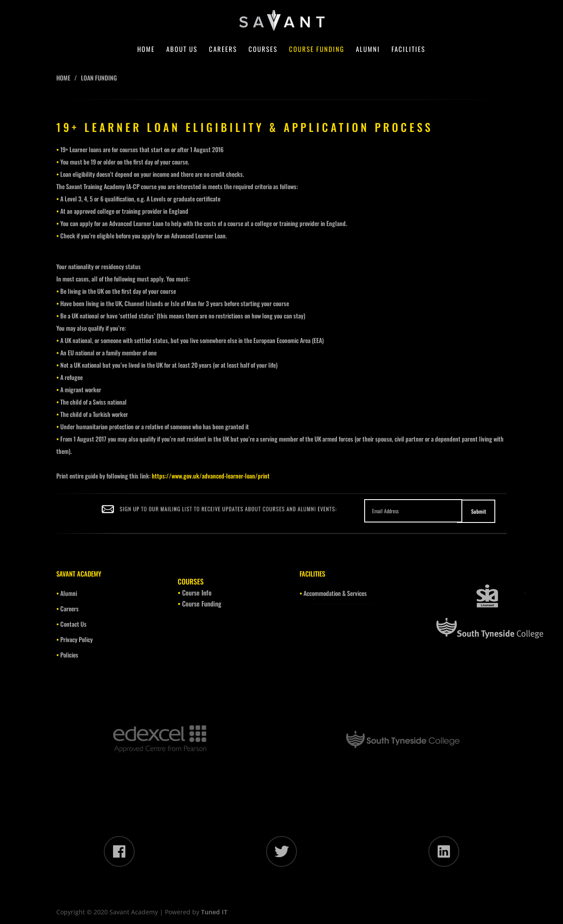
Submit (479, 511)
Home (146, 50)
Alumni (368, 50)
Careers (223, 50)
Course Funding (317, 50)
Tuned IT (214, 912)
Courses (263, 50)
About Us (182, 50)
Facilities (408, 50)
